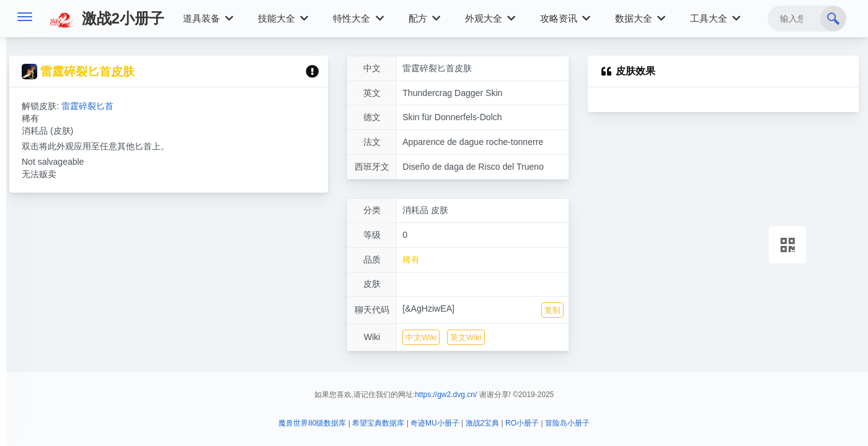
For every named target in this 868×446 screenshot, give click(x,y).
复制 (552, 310)
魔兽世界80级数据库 (312, 423)
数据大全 (640, 18)
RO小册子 (522, 423)
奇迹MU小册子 (435, 423)
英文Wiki (466, 337)
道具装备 (208, 18)
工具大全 (715, 18)
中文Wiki (421, 337)
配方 (424, 18)
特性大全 (358, 18)
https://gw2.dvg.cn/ (446, 395)
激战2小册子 (107, 18)
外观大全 (490, 18)
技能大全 (283, 18)
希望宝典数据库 (378, 423)
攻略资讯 (565, 18)
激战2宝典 (483, 423)
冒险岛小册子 (567, 423)
